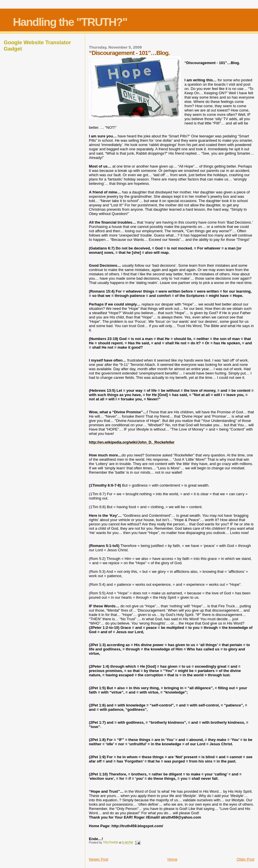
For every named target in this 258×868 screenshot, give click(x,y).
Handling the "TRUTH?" (70, 22)
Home (172, 859)
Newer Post (99, 859)
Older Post (246, 859)
